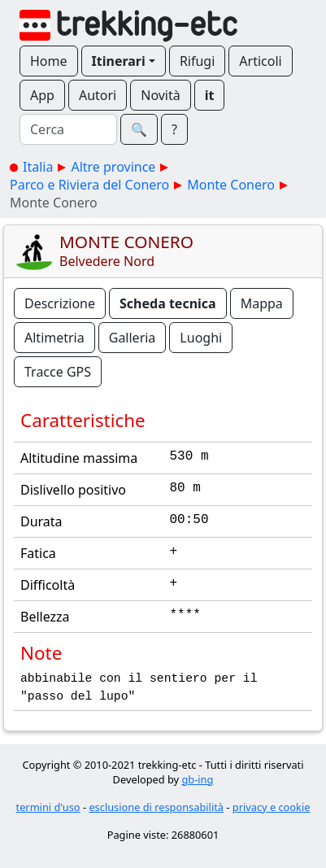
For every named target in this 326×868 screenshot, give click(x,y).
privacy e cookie (272, 807)
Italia (38, 167)
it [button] (210, 95)
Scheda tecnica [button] (168, 303)
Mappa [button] (262, 303)
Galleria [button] (133, 338)
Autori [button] (98, 95)
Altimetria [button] (54, 338)
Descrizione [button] (60, 303)
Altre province (113, 167)
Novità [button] (161, 95)
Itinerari (119, 61)
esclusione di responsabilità (156, 807)
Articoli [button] (260, 61)
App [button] (42, 95)
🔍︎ (139, 129)
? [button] (174, 129)
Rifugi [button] (197, 61)
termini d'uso (48, 807)
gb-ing (197, 779)
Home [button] (49, 61)
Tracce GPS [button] (58, 372)
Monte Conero (231, 185)
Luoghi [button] (201, 338)
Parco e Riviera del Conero (89, 185)
